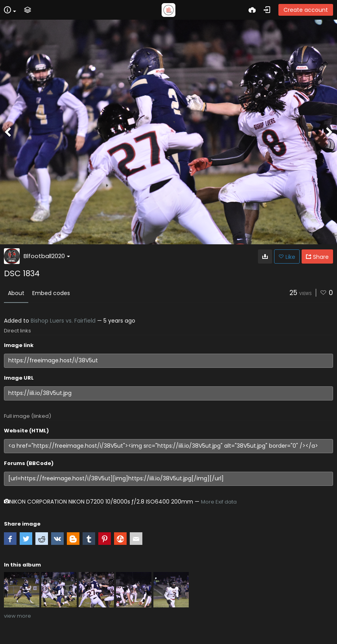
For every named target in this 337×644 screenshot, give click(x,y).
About (16, 293)
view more (17, 616)
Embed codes (51, 293)
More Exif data (219, 502)
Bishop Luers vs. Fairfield (63, 321)
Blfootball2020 (47, 256)
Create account (306, 10)
